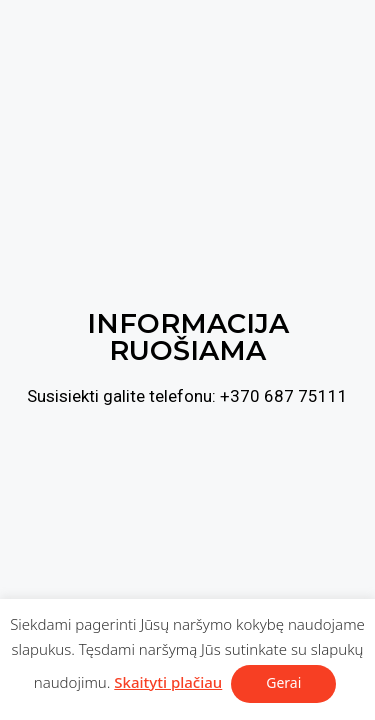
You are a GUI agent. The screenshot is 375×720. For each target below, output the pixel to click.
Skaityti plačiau (168, 682)
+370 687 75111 (284, 396)
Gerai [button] (283, 682)
